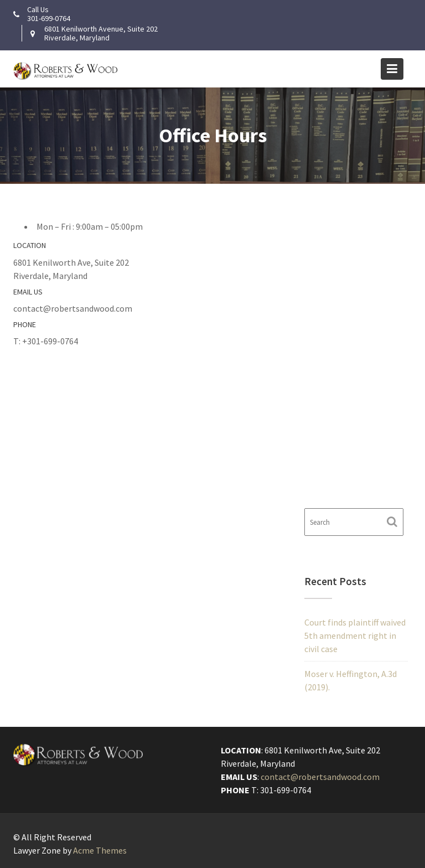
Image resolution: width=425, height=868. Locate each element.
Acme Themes (100, 850)
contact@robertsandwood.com (320, 777)
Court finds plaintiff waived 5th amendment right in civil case (355, 635)
